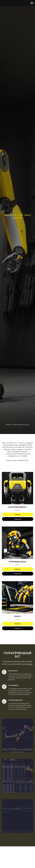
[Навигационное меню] (32, 3)
